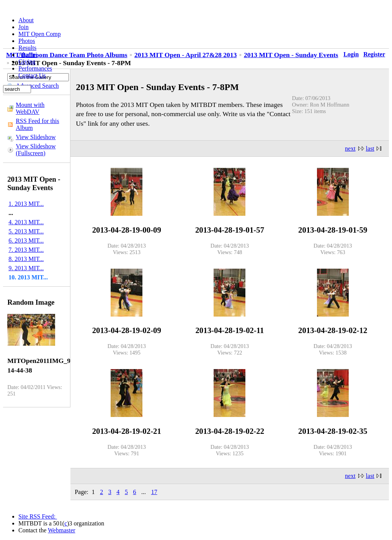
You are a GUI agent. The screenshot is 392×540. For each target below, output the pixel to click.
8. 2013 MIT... (26, 259)
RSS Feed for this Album (37, 124)
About (26, 20)
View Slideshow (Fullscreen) (36, 150)
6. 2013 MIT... (26, 240)
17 (154, 492)
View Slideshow (36, 137)
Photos (27, 41)
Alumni (28, 55)
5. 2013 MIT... (26, 231)
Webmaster (62, 530)
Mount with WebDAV (30, 108)
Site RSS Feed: (38, 516)
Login (351, 54)
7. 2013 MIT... (26, 250)
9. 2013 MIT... (26, 268)
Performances (35, 68)
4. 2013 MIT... (26, 222)
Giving (27, 62)
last (370, 149)
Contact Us (32, 75)
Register (374, 54)
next (350, 149)
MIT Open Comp (40, 34)
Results (27, 48)
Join (24, 27)
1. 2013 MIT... (26, 204)
